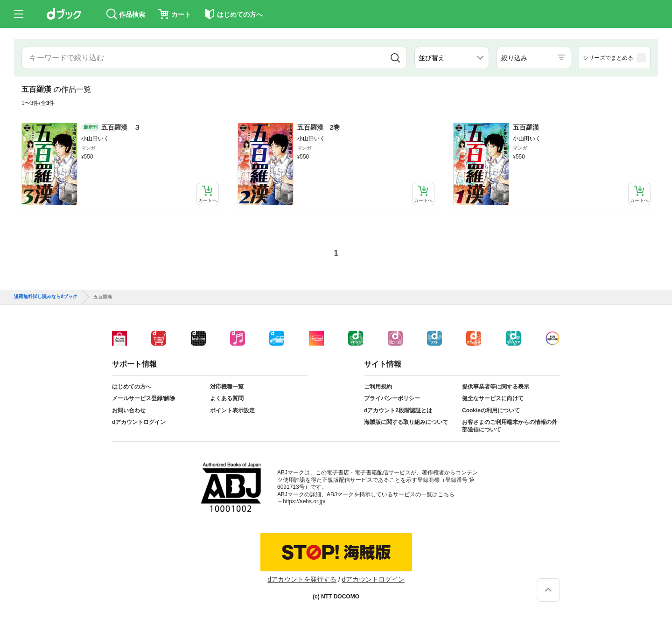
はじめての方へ (132, 387)
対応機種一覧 (227, 387)
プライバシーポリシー (392, 398)
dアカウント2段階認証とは (398, 410)
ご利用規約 (378, 387)
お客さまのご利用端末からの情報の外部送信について (510, 426)
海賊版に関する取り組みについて (406, 422)
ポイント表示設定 (232, 410)
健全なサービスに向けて (493, 398)
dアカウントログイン (139, 422)
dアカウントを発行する (302, 579)
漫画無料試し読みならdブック (46, 297)
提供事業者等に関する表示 (496, 387)
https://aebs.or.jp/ (304, 501)
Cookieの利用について (491, 410)
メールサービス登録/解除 (143, 398)
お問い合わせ (129, 410)
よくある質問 (227, 398)
